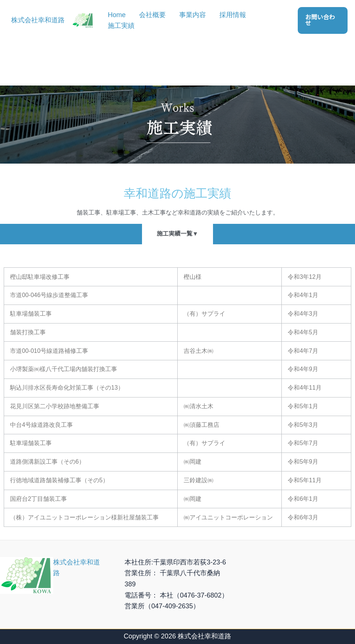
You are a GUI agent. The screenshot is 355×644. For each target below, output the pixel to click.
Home (117, 15)
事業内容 (193, 15)
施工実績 (121, 26)
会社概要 (152, 15)
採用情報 (233, 15)
